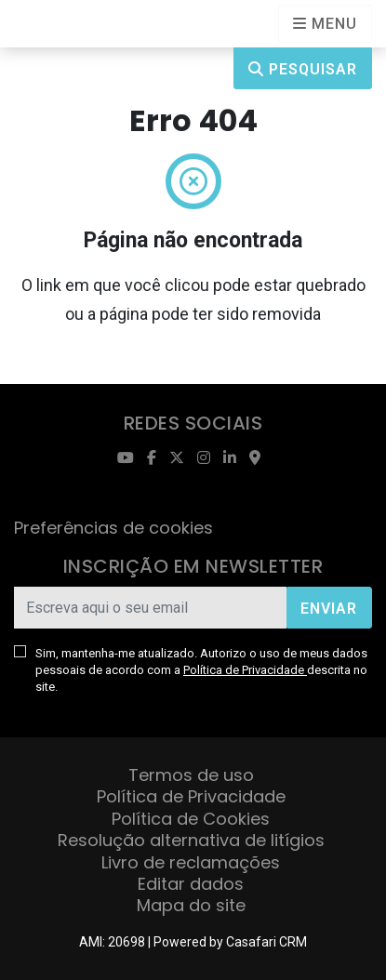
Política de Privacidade (245, 670)
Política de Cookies (191, 819)
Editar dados (191, 884)
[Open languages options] (325, 24)
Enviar (329, 609)
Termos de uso (191, 775)
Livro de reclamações (191, 862)
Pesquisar (303, 69)
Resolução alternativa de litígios (191, 840)
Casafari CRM (266, 942)
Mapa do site (191, 905)
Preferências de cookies (113, 528)
